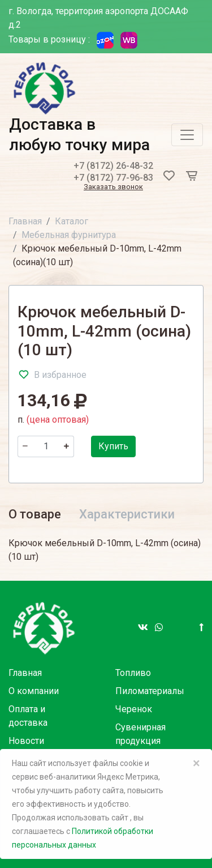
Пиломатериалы (150, 691)
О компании (34, 691)
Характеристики (127, 514)
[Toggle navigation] (187, 135)
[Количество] (46, 446)
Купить (113, 446)
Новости (26, 741)
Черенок (134, 709)
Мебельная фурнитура (69, 235)
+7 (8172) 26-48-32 (113, 166)
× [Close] (196, 763)
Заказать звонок (113, 187)
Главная (25, 221)
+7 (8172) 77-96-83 (113, 178)
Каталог (72, 221)
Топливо (133, 673)
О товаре (35, 514)
